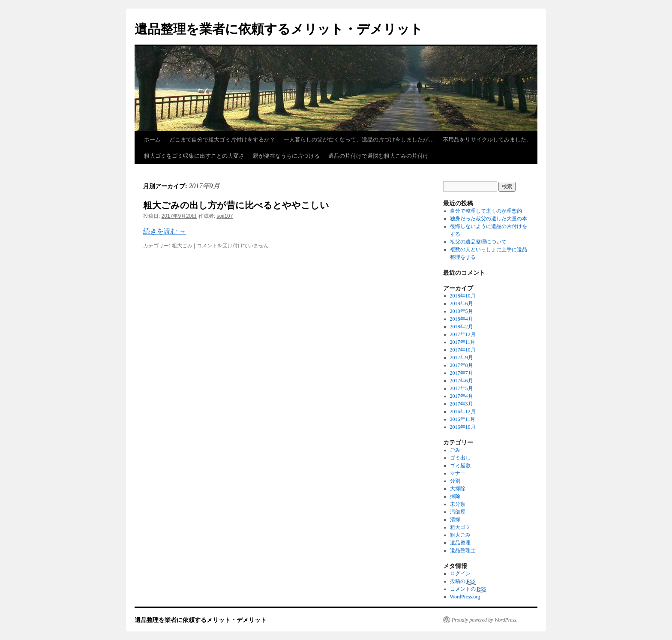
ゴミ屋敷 (460, 466)
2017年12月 (463, 334)
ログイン (460, 574)
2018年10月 (463, 296)
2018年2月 (462, 327)
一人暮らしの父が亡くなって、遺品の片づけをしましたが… (359, 140)
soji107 (225, 216)
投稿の (463, 581)
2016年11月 (463, 419)
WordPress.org (465, 597)
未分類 (458, 504)
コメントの (468, 589)
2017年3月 (462, 404)
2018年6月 (462, 303)
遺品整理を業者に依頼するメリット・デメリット (279, 29)
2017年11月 (463, 342)
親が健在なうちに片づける (286, 156)
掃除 (455, 496)
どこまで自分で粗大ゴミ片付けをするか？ (222, 140)
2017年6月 (462, 381)
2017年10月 (463, 350)
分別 (455, 481)
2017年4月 (462, 396)
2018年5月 (462, 311)
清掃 (455, 520)
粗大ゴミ (460, 527)
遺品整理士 (463, 550)
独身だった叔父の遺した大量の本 (489, 219)
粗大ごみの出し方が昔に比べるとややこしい (236, 205)
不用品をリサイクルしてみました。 (487, 140)
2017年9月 (462, 358)
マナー (458, 473)
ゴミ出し (460, 458)
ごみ (455, 450)
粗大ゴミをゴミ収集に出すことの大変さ (194, 156)
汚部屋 (458, 512)
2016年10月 (463, 427)
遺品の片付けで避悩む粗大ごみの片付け (378, 156)
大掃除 (458, 489)
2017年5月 (462, 388)
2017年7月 (462, 373)
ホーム (152, 140)
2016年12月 (463, 412)
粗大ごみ (182, 246)
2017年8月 (462, 365)
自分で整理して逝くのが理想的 (486, 211)
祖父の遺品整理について (478, 242)
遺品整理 (460, 543)
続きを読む (165, 231)
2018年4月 (462, 319)
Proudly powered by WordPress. (485, 620)
